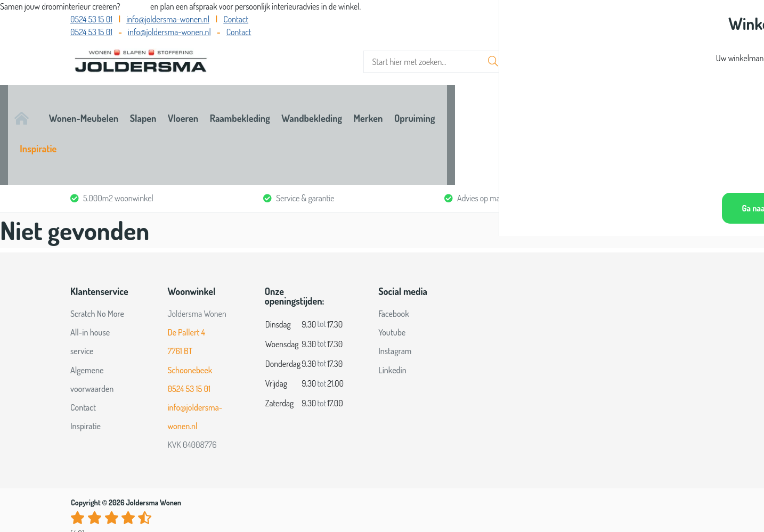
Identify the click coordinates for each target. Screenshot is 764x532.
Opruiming (606, 105)
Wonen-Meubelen (159, 105)
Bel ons (136, 6)
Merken (540, 105)
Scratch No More (97, 255)
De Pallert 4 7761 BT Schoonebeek (190, 292)
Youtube (392, 274)
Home (82, 105)
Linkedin (392, 311)
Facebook (394, 255)
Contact (236, 19)
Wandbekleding (464, 105)
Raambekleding (373, 105)
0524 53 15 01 (91, 19)
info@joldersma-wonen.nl (168, 19)
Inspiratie (675, 105)
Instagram (395, 292)
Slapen (238, 105)
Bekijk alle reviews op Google (115, 492)
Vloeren (297, 105)
